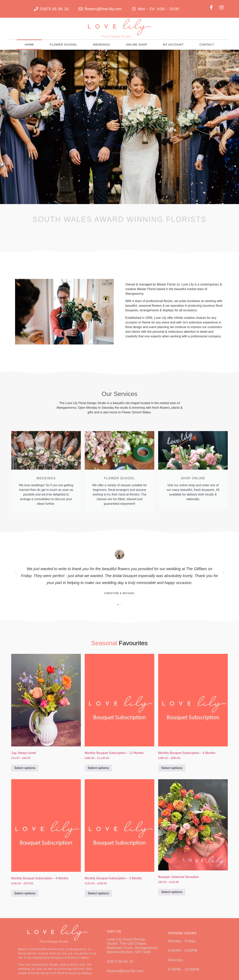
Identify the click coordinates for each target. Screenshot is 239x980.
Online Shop (137, 44)
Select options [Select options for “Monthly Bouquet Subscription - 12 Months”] (98, 768)
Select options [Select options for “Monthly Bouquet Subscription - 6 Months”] (25, 893)
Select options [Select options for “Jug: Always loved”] (25, 768)
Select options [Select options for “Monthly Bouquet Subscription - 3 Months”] (98, 893)
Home (29, 44)
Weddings (102, 44)
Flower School (64, 44)
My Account (173, 44)
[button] (16, 572)
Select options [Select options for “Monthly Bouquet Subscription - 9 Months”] (172, 768)
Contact (207, 44)
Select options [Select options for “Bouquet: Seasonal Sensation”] (172, 892)
